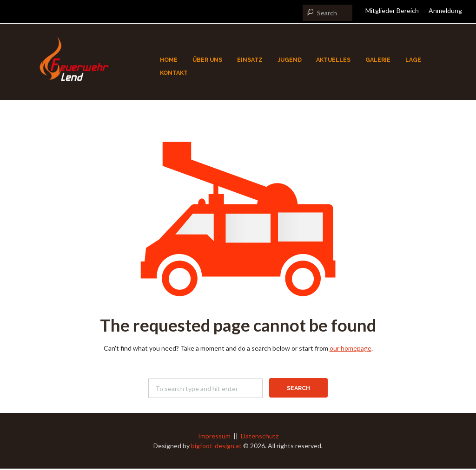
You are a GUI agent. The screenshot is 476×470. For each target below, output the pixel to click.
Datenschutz (260, 437)
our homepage (350, 349)
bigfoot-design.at (216, 447)
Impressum (214, 437)
